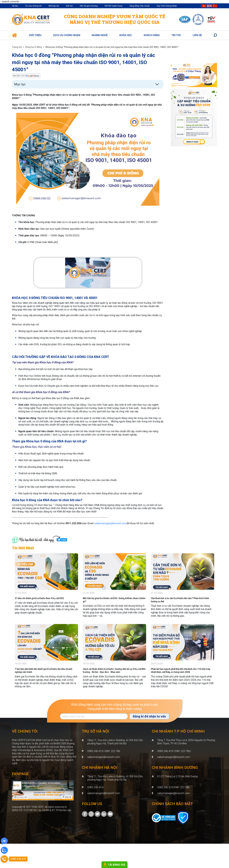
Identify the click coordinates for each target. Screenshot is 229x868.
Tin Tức (176, 35)
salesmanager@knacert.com (104, 757)
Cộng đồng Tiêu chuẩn (139, 6)
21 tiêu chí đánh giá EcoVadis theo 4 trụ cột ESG (40, 598)
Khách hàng (152, 35)
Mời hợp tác (54, 6)
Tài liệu (15, 6)
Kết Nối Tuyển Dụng (113, 6)
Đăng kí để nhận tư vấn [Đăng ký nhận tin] (149, 716)
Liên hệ (197, 35)
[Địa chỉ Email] (94, 716)
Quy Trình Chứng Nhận (167, 6)
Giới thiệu (35, 35)
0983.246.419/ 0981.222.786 (104, 751)
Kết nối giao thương (89, 6)
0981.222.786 (182, 787)
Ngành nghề (100, 35)
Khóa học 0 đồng (34, 47)
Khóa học (126, 35)
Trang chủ (17, 47)
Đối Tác (69, 6)
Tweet (62, 540)
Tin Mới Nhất (23, 548)
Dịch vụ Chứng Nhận (67, 35)
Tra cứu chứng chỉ (33, 6)
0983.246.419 (95, 787)
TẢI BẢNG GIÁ (116, 865)
